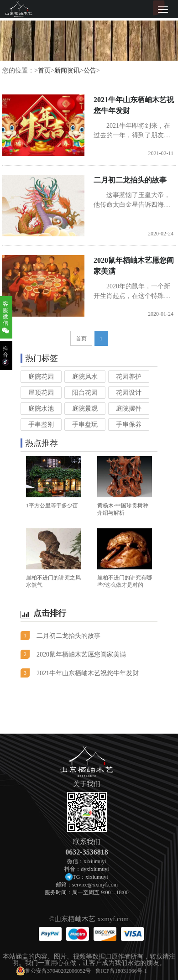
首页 (44, 70)
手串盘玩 (85, 425)
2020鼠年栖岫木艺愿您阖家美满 (134, 266)
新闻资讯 (67, 70)
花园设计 (129, 393)
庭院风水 (85, 377)
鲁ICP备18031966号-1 (121, 971)
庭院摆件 (129, 409)
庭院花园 (41, 377)
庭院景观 (85, 409)
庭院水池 (41, 409)
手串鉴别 (41, 425)
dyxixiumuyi (95, 869)
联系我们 (87, 842)
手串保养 (129, 425)
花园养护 (129, 377)
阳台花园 (85, 393)
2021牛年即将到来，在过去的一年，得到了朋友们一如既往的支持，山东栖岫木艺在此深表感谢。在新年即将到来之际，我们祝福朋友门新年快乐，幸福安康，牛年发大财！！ (132, 131)
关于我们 (87, 784)
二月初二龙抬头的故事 (130, 180)
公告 (90, 70)
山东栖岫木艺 (75, 919)
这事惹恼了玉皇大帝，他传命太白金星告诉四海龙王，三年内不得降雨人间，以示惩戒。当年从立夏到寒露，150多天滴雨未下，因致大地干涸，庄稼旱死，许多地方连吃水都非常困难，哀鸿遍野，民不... (133, 201)
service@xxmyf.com (95, 885)
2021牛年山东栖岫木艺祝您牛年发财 (134, 105)
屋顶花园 (41, 393)
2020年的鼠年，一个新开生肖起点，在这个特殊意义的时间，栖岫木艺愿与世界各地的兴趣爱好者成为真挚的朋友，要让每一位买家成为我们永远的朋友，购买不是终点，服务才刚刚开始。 (132, 292)
